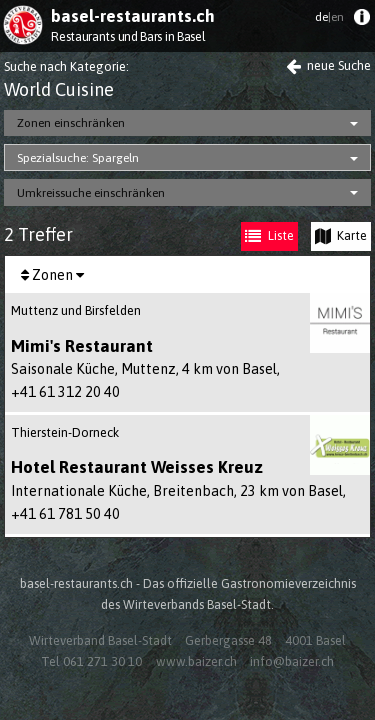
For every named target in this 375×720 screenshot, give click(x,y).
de (329, 17)
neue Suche (328, 65)
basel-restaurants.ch (133, 16)
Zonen (52, 275)
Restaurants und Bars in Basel (128, 36)
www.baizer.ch (196, 661)
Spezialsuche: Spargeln (78, 158)
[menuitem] (361, 21)
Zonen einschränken (71, 123)
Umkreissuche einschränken (91, 193)
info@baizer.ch (292, 661)
